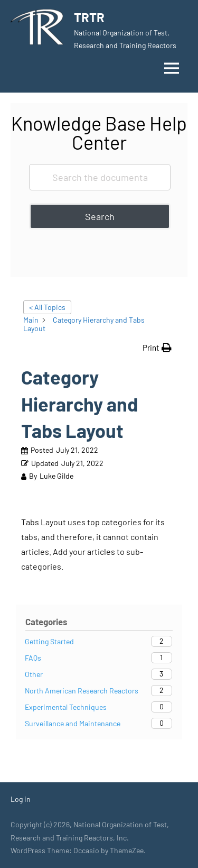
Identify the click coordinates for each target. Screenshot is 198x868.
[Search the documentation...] (100, 177)
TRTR (89, 17)
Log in (21, 799)
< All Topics (47, 307)
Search (100, 216)
